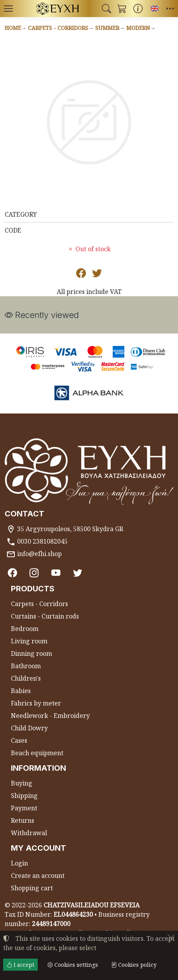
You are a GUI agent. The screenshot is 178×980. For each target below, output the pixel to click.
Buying (22, 783)
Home (13, 28)
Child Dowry (29, 728)
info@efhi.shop (39, 554)
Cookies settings (73, 965)
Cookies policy (134, 965)
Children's (26, 678)
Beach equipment (37, 753)
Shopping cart (32, 888)
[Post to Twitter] (97, 275)
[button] (106, 9)
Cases (19, 740)
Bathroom (26, 666)
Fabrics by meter (36, 703)
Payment (24, 808)
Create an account (38, 876)
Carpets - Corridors (58, 28)
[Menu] (8, 9)
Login (19, 863)
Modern (138, 28)
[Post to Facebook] (81, 275)
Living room (29, 641)
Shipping (24, 796)
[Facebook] (12, 573)
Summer (107, 28)
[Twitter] (78, 573)
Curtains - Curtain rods (45, 616)
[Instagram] (34, 573)
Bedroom (25, 629)
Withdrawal (29, 833)
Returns (23, 820)
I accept (20, 965)
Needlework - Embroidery (50, 716)
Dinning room (31, 653)
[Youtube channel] (56, 573)
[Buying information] (138, 9)
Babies (21, 691)
